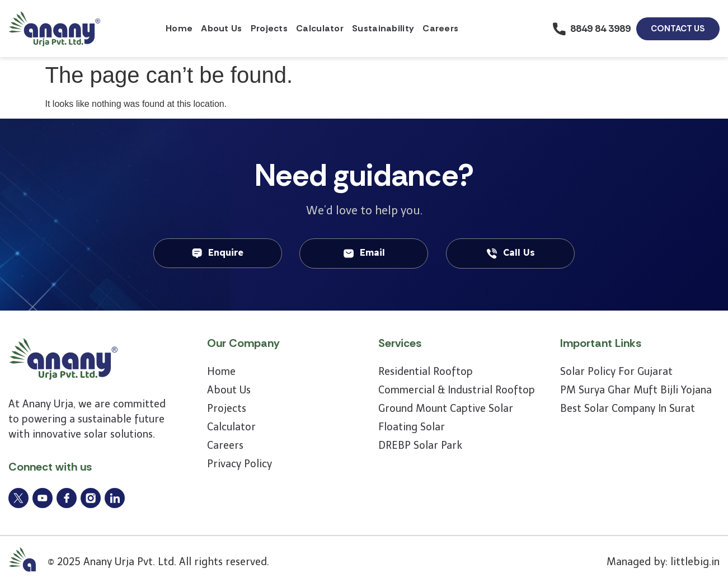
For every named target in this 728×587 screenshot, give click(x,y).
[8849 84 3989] (559, 29)
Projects (269, 28)
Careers (440, 28)
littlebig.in (695, 562)
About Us (221, 28)
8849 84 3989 (600, 29)
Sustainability (383, 28)
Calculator (320, 28)
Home (179, 28)
